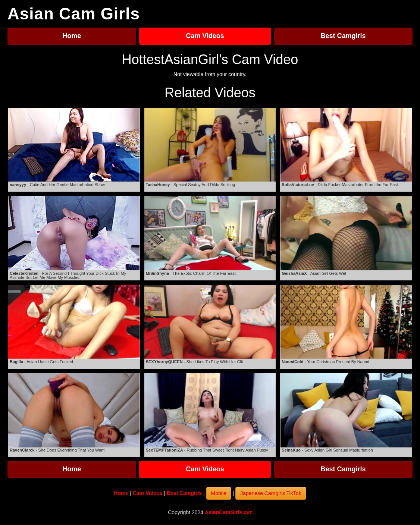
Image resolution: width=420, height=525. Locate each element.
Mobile (219, 493)
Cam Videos (205, 36)
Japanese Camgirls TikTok (271, 493)
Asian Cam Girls (74, 14)
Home (72, 36)
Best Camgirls (343, 36)
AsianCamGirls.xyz (228, 512)
